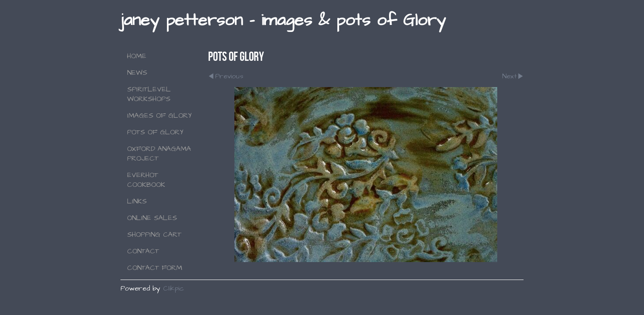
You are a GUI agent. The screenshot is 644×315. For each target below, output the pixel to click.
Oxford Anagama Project (159, 154)
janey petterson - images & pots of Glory (283, 20)
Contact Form (155, 268)
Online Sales (152, 218)
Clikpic (173, 288)
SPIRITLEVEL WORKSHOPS (149, 94)
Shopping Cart (154, 234)
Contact (143, 251)
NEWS (137, 73)
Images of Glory (159, 115)
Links (137, 201)
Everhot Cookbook (146, 180)
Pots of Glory (155, 132)
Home (137, 56)
